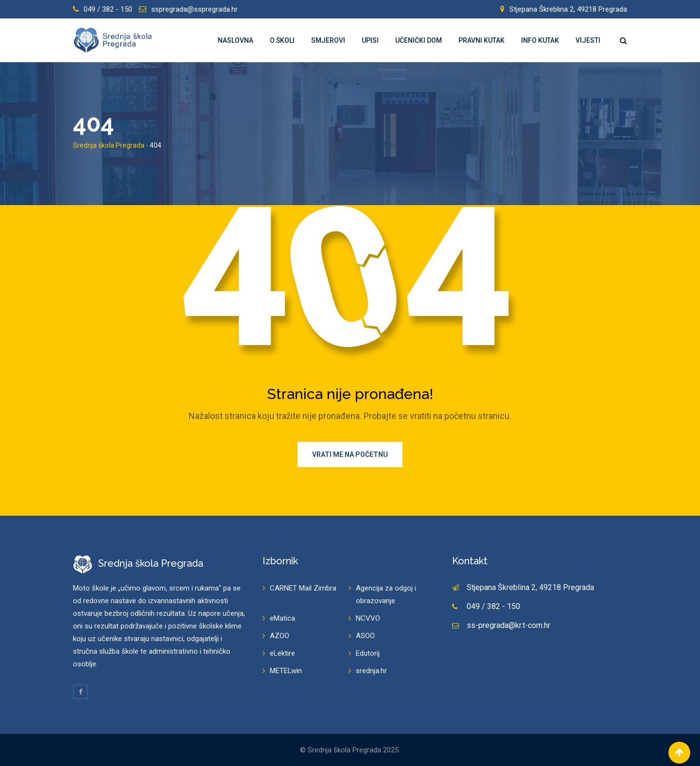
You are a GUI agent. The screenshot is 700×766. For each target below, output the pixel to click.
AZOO (280, 636)
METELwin (286, 671)
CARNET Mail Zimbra (303, 588)
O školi (282, 40)
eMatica (282, 618)
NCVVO (368, 618)
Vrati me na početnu (350, 454)
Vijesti (588, 40)
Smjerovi (328, 40)
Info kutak (540, 40)
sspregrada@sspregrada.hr (194, 9)
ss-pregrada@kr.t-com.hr (508, 625)
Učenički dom (419, 40)
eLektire (282, 653)
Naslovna (236, 40)
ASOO (365, 636)
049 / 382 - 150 (108, 9)
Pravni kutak (481, 40)
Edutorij (368, 653)
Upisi (370, 40)
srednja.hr (371, 671)
